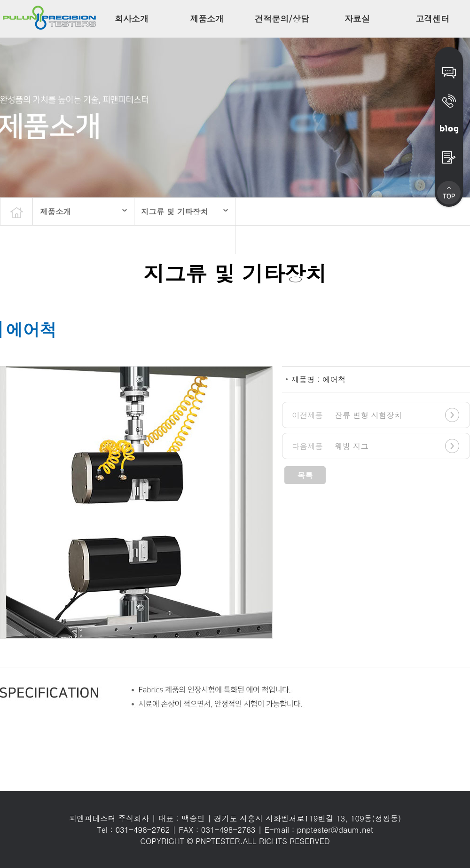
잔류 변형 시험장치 (347, 415)
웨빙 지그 (330, 446)
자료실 (357, 19)
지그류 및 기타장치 (175, 211)
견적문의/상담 (282, 19)
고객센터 (432, 19)
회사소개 (132, 19)
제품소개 (207, 19)
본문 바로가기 (0, 0)
